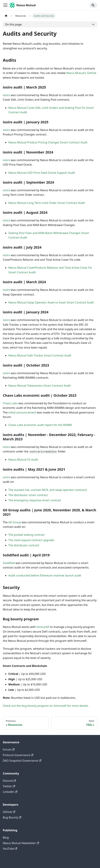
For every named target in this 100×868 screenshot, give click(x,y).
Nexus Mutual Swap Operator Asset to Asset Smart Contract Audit (51, 302)
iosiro (6, 95)
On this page (13, 24)
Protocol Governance (18, 755)
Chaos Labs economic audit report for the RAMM (40, 425)
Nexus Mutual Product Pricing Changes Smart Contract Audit (48, 142)
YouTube (10, 849)
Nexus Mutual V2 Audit (23, 460)
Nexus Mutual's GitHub (81, 73)
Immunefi (43, 627)
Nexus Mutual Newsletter (21, 843)
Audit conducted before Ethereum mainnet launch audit (45, 575)
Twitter (9, 786)
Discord (9, 781)
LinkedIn (10, 792)
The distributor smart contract (28, 495)
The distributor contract (24, 545)
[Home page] (6, 16)
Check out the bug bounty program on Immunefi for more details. (46, 706)
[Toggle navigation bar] (5, 5)
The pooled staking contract (27, 535)
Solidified (9, 563)
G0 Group (15, 522)
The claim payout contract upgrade (31, 540)
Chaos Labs (10, 403)
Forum (9, 750)
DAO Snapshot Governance (22, 761)
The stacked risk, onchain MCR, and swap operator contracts (48, 490)
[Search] (93, 5)
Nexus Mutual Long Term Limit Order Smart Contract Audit (47, 203)
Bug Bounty (12, 817)
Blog (6, 838)
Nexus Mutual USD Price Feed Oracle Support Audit (42, 173)
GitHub (9, 812)
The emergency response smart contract (35, 500)
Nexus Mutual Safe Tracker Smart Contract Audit (40, 355)
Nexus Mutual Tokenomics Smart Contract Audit (40, 386)
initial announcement (22, 412)
